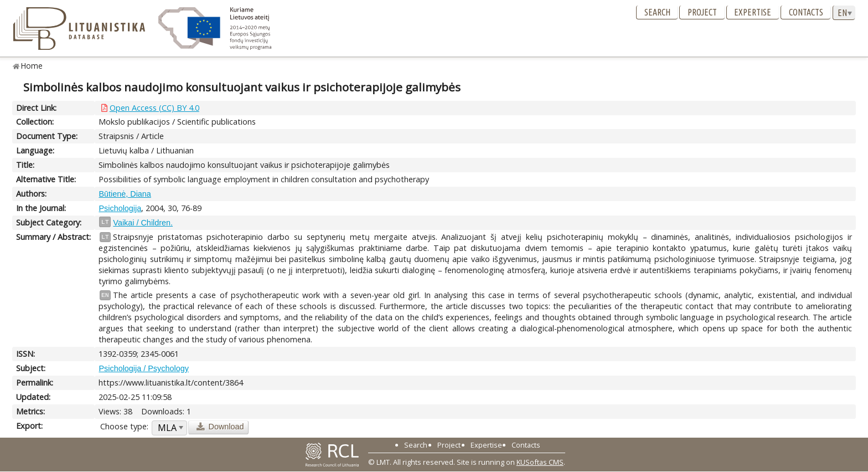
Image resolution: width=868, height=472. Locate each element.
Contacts (806, 12)
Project (702, 12)
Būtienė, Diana (125, 194)
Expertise (753, 12)
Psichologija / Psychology (143, 368)
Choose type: (124, 426)
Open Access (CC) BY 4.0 (154, 108)
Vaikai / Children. (143, 223)
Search (657, 12)
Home (32, 66)
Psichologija (120, 208)
